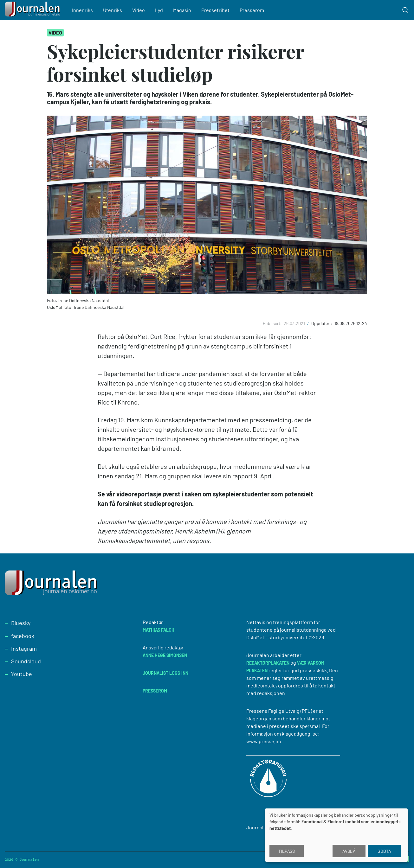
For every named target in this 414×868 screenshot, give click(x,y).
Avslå (349, 851)
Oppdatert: (322, 323)
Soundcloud (26, 661)
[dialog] (336, 835)
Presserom (252, 10)
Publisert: (273, 323)
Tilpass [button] (287, 851)
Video (139, 10)
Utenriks (113, 10)
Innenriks (82, 10)
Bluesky (21, 623)
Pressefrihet (215, 10)
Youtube (22, 674)
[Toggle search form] (405, 10)
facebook (23, 636)
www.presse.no (264, 741)
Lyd (159, 10)
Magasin (182, 10)
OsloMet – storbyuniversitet (277, 637)
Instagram (24, 648)
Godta (384, 851)
